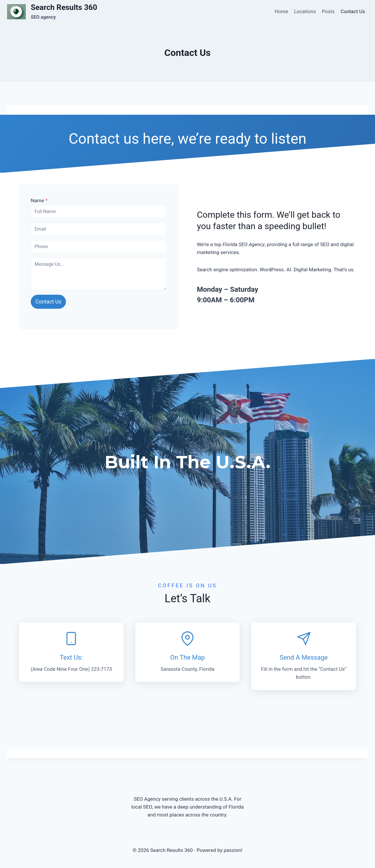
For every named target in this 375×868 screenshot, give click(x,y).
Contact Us (353, 11)
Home (282, 11)
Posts (328, 11)
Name (39, 200)
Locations (305, 11)
